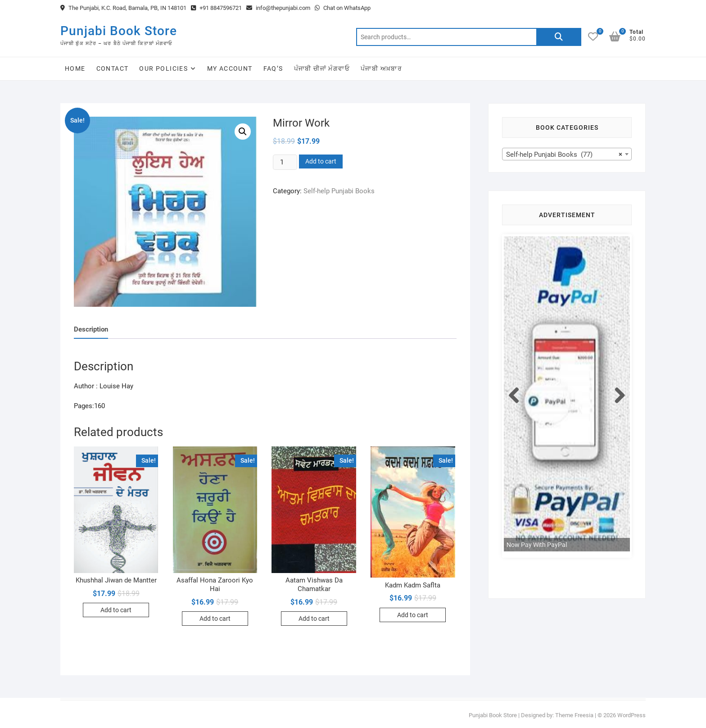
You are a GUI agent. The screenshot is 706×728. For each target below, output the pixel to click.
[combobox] (567, 154)
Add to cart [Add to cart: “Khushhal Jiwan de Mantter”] (116, 610)
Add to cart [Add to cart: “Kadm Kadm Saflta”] (413, 615)
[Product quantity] (285, 162)
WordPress (631, 715)
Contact (113, 68)
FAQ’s (273, 68)
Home (75, 68)
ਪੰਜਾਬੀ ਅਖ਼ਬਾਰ (381, 68)
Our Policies (163, 68)
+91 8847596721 (216, 8)
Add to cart (321, 161)
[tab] (91, 330)
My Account (230, 68)
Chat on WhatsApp (343, 8)
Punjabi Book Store (119, 31)
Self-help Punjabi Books (339, 191)
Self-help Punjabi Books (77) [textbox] (564, 155)
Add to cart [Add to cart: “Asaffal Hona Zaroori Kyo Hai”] (215, 619)
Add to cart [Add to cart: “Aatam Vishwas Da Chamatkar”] (314, 619)
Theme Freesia (574, 715)
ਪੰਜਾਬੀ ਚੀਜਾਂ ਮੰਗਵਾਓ (322, 68)
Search (559, 37)
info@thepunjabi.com (278, 8)
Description (91, 329)
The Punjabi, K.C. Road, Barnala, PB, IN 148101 (123, 8)
